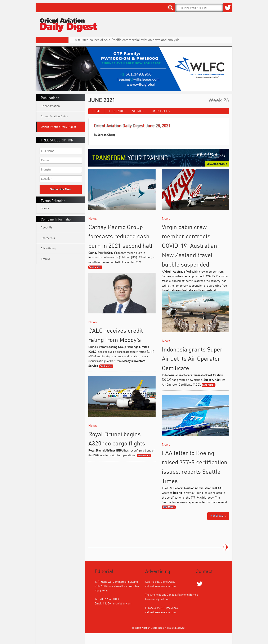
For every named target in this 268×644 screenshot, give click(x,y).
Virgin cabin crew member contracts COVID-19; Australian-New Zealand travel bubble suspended (191, 246)
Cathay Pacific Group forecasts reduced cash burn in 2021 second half (120, 236)
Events (45, 208)
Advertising (48, 248)
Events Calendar (53, 201)
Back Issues (161, 111)
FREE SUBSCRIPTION (57, 140)
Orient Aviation (50, 106)
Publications (50, 98)
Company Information (57, 219)
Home (97, 111)
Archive (46, 259)
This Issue (116, 111)
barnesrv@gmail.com (158, 599)
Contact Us (48, 238)
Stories (138, 111)
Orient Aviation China (54, 116)
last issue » (218, 516)
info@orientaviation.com (117, 603)
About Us (47, 227)
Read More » (95, 267)
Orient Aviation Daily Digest (58, 127)
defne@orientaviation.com (160, 586)
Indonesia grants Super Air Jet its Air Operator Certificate (192, 359)
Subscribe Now (61, 189)
